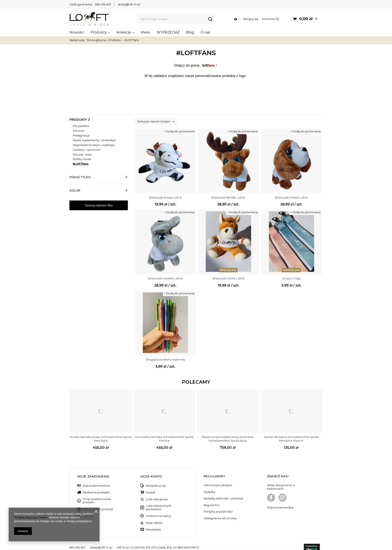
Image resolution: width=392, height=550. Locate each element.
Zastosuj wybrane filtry (99, 205)
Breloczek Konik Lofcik (228, 278)
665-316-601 (103, 4)
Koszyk (151, 486)
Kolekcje (124, 32)
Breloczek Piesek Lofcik (292, 197)
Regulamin (212, 498)
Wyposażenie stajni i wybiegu (94, 145)
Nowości (77, 32)
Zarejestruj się (156, 479)
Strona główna (96, 40)
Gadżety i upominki (87, 150)
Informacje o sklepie (218, 478)
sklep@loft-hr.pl (129, 4)
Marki (145, 32)
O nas (205, 32)
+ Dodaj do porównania (179, 131)
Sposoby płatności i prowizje (223, 492)
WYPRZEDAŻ (168, 32)
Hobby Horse (82, 159)
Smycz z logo (292, 278)
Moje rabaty (154, 516)
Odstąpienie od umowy (220, 511)
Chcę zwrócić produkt (98, 502)
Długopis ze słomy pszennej (165, 359)
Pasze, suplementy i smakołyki (94, 140)
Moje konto (151, 470)
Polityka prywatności (218, 505)
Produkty (99, 32)
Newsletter (153, 523)
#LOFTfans (81, 164)
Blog (190, 32)
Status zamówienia (96, 479)
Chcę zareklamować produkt (97, 494)
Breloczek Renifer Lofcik (228, 197)
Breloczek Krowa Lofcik (165, 197)
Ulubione (271, 19)
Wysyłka (209, 485)
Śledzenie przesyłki (96, 486)
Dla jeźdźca (81, 126)
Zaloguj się (251, 19)
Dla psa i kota (82, 154)
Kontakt (88, 509)
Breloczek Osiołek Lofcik (165, 278)
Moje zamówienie (93, 470)
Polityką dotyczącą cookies (31, 517)
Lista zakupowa (157, 492)
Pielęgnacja (81, 135)
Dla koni (79, 131)
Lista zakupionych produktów (159, 501)
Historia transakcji (159, 509)
